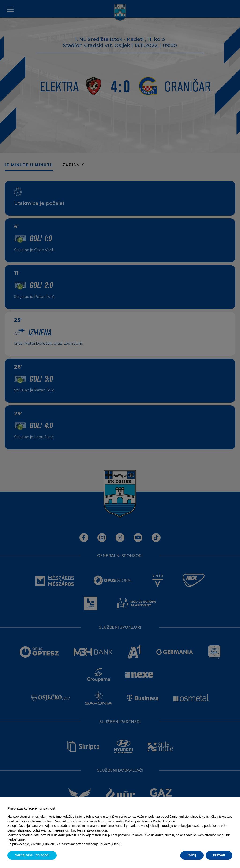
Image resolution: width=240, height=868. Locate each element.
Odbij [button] (192, 855)
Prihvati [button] (219, 855)
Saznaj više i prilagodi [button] (32, 855)
